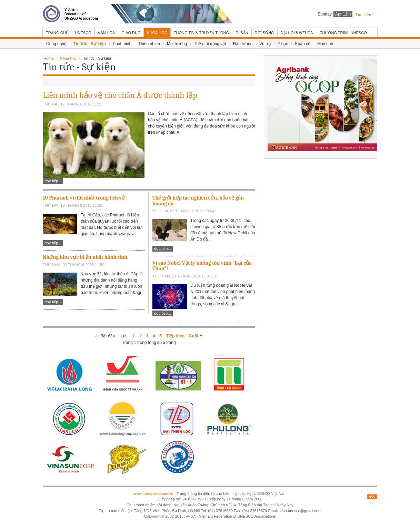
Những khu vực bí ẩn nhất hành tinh (85, 257)
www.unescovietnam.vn (153, 494)
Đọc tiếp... (53, 181)
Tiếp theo (175, 336)
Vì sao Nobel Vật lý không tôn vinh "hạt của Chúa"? (202, 266)
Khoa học (68, 58)
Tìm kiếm (364, 15)
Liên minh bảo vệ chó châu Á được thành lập (120, 95)
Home (48, 58)
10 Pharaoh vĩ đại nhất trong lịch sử (84, 198)
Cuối (193, 336)
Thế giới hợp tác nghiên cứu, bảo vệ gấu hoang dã (198, 201)
